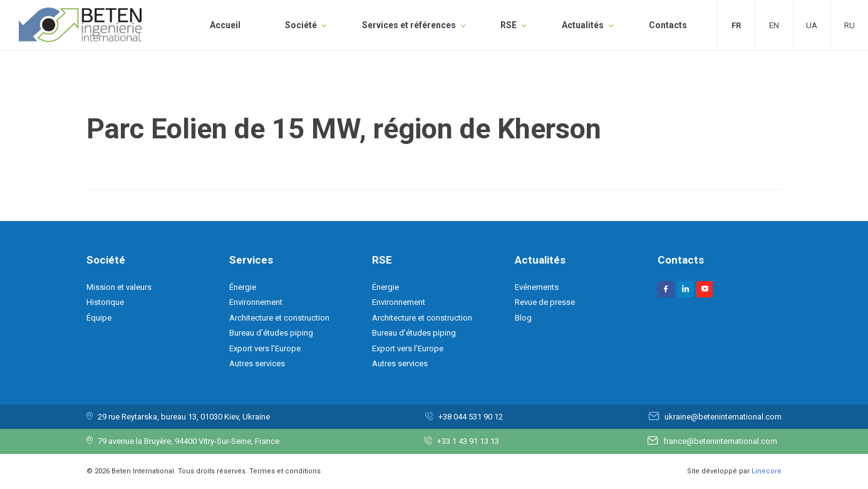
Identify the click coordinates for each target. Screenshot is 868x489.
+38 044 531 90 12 (471, 417)
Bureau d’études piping (271, 333)
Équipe (99, 318)
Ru (850, 25)
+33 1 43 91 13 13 (468, 441)
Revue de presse (545, 302)
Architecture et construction (279, 318)
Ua (812, 25)
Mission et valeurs (119, 287)
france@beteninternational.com (720, 441)
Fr (736, 25)
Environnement (256, 302)
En (774, 25)
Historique (105, 302)
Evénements (537, 287)
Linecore (767, 471)
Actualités (583, 25)
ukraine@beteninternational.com (723, 417)
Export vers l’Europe (265, 348)
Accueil (225, 25)
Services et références (409, 25)
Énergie (243, 287)
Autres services (257, 363)
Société (301, 25)
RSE (509, 25)
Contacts (668, 25)
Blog (523, 318)
